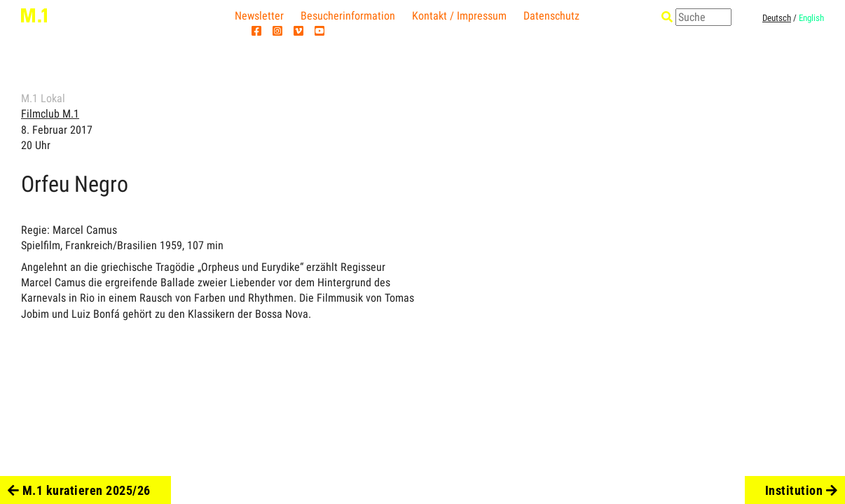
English (811, 18)
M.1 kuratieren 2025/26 (79, 490)
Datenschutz (551, 16)
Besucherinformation (348, 16)
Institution (802, 490)
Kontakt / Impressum (459, 16)
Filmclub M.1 (50, 114)
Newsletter (259, 16)
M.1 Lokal (43, 98)
